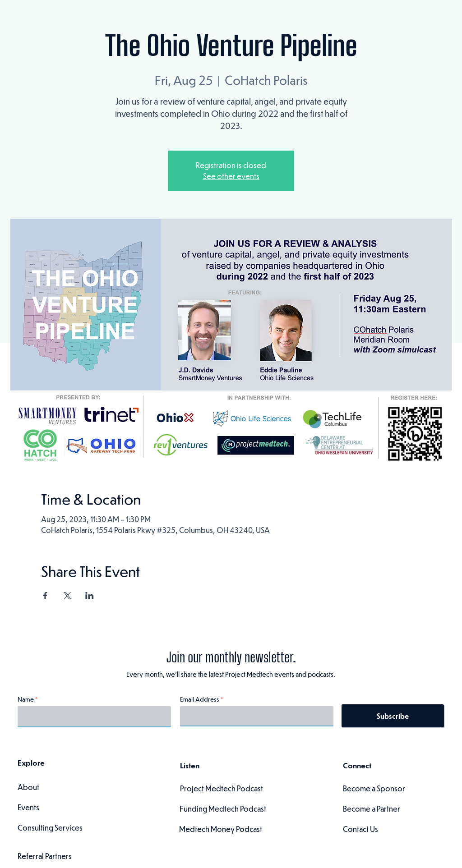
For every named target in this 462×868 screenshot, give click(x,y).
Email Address (200, 699)
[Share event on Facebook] (45, 596)
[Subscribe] (393, 716)
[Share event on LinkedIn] (90, 596)
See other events (231, 176)
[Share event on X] (67, 596)
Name (26, 699)
